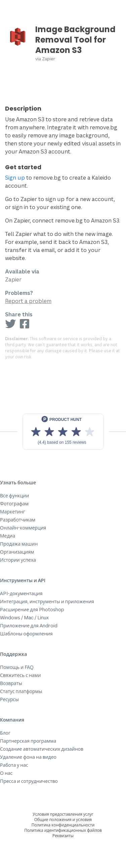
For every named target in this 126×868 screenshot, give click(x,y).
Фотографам (14, 504)
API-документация (21, 593)
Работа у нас (14, 765)
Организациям (17, 552)
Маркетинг (12, 512)
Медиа (8, 536)
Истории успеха (18, 560)
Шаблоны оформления (26, 634)
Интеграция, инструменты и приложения (47, 601)
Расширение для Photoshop (32, 609)
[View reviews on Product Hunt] (63, 432)
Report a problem (28, 301)
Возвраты (11, 683)
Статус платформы (21, 691)
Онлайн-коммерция (23, 528)
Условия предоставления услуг (63, 814)
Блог (5, 733)
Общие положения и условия (63, 820)
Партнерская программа (28, 741)
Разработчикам (18, 520)
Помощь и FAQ (17, 667)
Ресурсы (9, 699)
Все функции (14, 495)
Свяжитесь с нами (20, 675)
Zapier (49, 59)
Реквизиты (63, 836)
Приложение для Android (29, 626)
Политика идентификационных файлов (63, 830)
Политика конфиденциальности (63, 825)
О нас (6, 773)
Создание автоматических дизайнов (42, 749)
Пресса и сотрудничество (29, 781)
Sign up (15, 178)
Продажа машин (19, 544)
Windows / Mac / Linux (24, 617)
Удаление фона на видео (28, 757)
